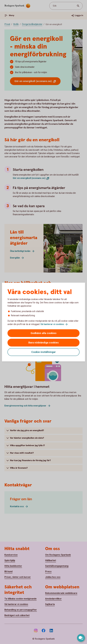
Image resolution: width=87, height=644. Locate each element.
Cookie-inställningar (43, 352)
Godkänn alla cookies (43, 333)
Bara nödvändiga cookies (43, 343)
